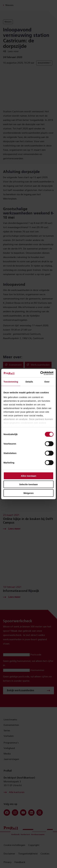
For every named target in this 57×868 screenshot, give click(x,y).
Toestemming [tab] (11, 382)
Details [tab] (29, 382)
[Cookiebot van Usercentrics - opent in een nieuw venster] (41, 373)
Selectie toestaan (29, 484)
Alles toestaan (29, 476)
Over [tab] (47, 382)
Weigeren (28, 493)
